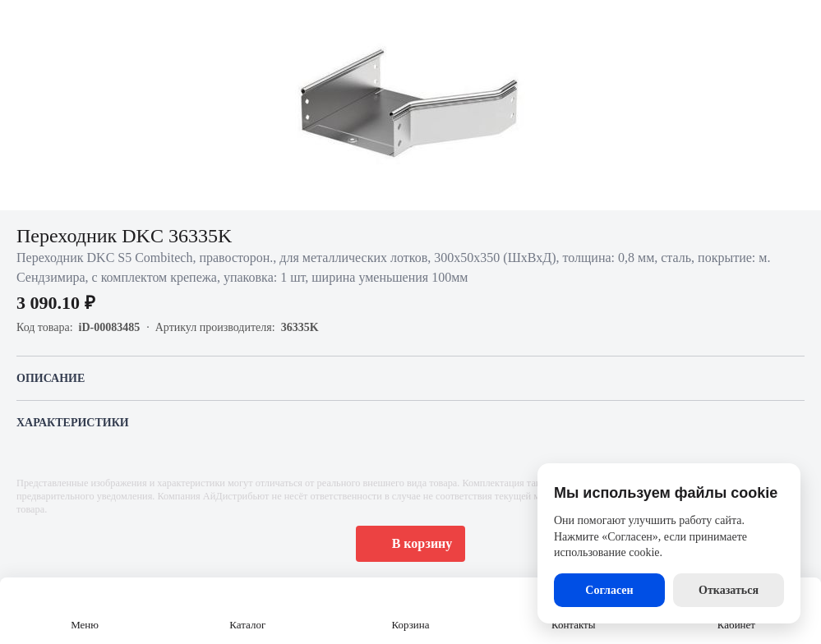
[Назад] (23, 23)
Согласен (609, 590)
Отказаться (729, 590)
